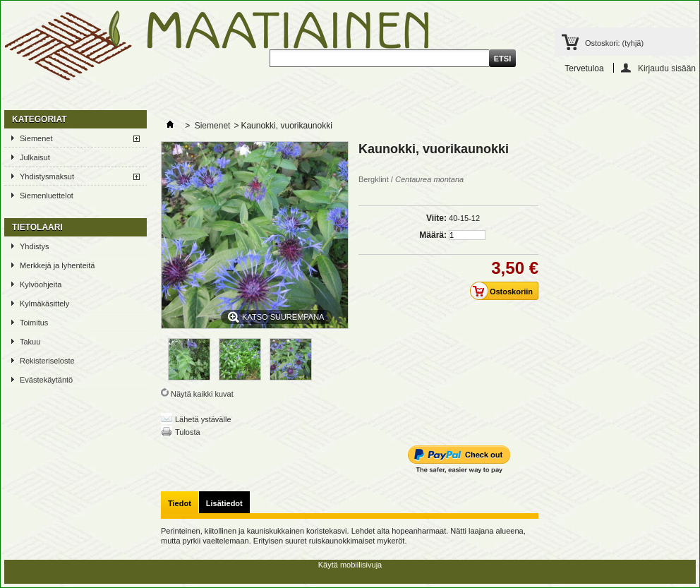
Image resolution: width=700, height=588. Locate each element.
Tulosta (188, 432)
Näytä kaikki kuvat (202, 394)
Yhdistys (35, 246)
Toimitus (34, 323)
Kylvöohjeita (41, 284)
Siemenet (36, 138)
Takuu (30, 342)
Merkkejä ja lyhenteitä (57, 265)
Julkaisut (35, 157)
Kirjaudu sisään (667, 68)
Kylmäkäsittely (44, 304)
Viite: (436, 218)
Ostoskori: (614, 43)
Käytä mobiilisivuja (350, 565)
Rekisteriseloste (47, 361)
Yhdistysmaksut (47, 176)
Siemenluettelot (47, 196)
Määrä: (433, 235)
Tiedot (180, 503)
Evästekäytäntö (46, 380)
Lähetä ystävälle (203, 419)
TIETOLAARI (37, 227)
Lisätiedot (224, 503)
